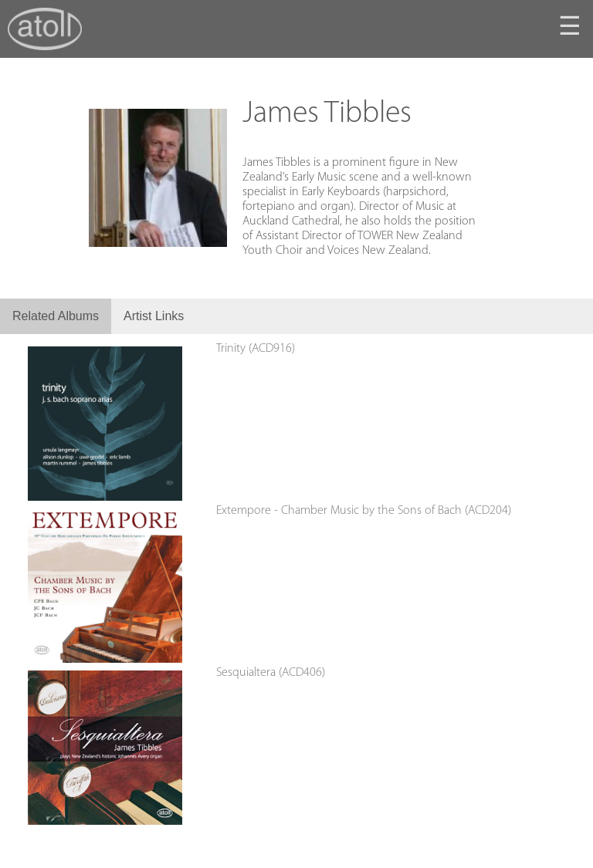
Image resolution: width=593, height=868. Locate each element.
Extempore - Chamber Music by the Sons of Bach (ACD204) (364, 511)
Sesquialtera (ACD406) (271, 673)
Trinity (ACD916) (256, 349)
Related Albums (56, 316)
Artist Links (154, 316)
